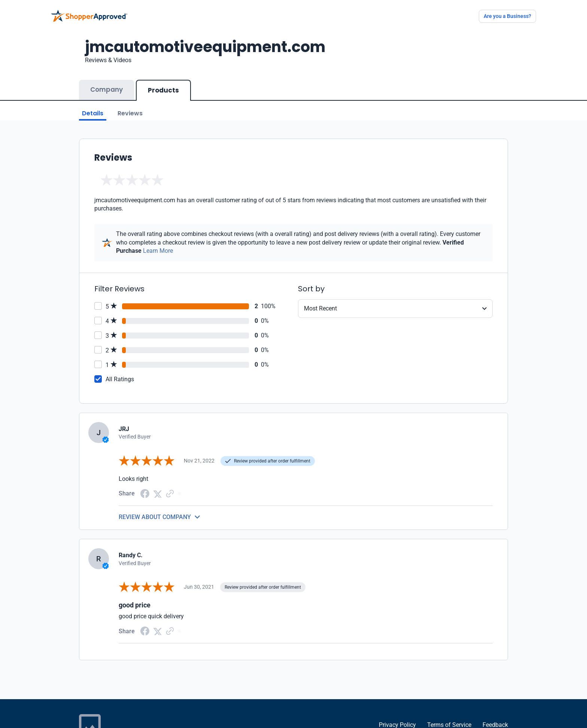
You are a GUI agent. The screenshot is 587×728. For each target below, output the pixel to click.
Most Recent (320, 308)
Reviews (130, 113)
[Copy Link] (170, 493)
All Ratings (120, 379)
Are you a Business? (507, 16)
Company (107, 90)
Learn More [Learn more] (158, 251)
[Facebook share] (145, 493)
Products (163, 90)
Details (93, 113)
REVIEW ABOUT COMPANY (155, 517)
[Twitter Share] (158, 493)
